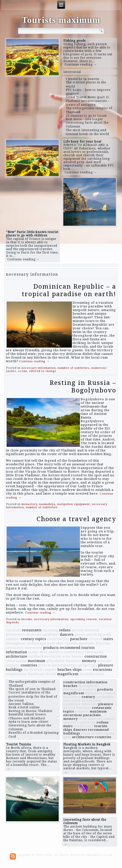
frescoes (103, 643)
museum (92, 630)
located (86, 674)
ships (77, 669)
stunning (50, 630)
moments (87, 643)
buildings (14, 669)
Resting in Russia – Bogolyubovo (83, 386)
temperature (17, 674)
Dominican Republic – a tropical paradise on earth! (69, 290)
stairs (108, 639)
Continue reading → (81, 65)
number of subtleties (74, 368)
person (78, 630)
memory (89, 661)
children (56, 652)
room (88, 669)
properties (88, 665)
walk (107, 634)
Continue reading (34, 361)
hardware (36, 674)
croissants (15, 648)
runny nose (38, 652)
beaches (65, 669)
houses (78, 656)
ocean (23, 371)
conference (74, 652)
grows (80, 634)
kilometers (15, 634)
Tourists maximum (61, 20)
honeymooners (65, 665)
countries (29, 665)
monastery (29, 504)
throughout (16, 643)
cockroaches (58, 639)
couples (50, 669)
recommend (70, 648)
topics (41, 639)
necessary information (39, 368)
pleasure (106, 665)
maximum (37, 661)
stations (13, 665)
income (27, 619)
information (17, 652)
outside (71, 643)
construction (96, 656)
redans (65, 630)
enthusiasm (36, 643)
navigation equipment (74, 504)
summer (13, 639)
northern (36, 656)
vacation (13, 630)
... (9, 768)
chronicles (94, 652)
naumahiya (47, 504)
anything (94, 634)
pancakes (56, 643)
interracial (72, 72)
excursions (103, 669)
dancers (67, 634)
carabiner (51, 634)
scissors (105, 661)
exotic (99, 674)
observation (16, 661)
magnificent (68, 674)
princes (45, 665)
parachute (79, 639)
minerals (34, 634)
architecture (17, 656)
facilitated (33, 669)
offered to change (43, 371)
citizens (95, 639)
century (28, 639)
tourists (88, 648)
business (73, 661)
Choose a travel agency (76, 519)
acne (66, 656)
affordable (56, 661)
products (51, 648)
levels (51, 674)
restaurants (32, 630)
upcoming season (84, 619)
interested (33, 648)
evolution (53, 656)
